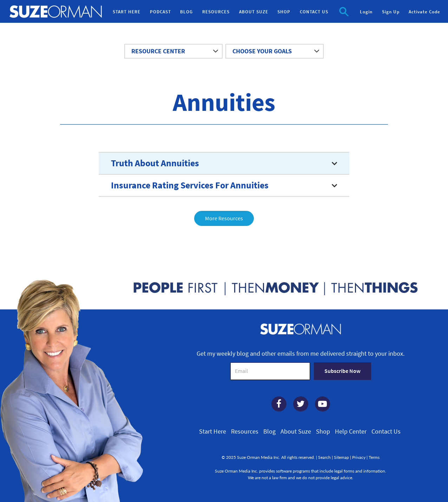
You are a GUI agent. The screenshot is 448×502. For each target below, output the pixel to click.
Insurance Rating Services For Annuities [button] (190, 185)
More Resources (224, 218)
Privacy (359, 457)
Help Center (351, 431)
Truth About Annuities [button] (155, 163)
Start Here (213, 431)
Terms (374, 457)
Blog (269, 431)
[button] (344, 11)
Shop (323, 431)
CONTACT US (314, 12)
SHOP (284, 12)
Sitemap (341, 457)
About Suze (296, 431)
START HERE (127, 12)
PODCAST (160, 12)
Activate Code (424, 12)
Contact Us (386, 431)
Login (366, 12)
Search (324, 457)
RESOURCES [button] (216, 12)
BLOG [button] (186, 12)
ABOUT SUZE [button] (254, 12)
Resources (245, 431)
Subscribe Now (342, 371)
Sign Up (391, 12)
